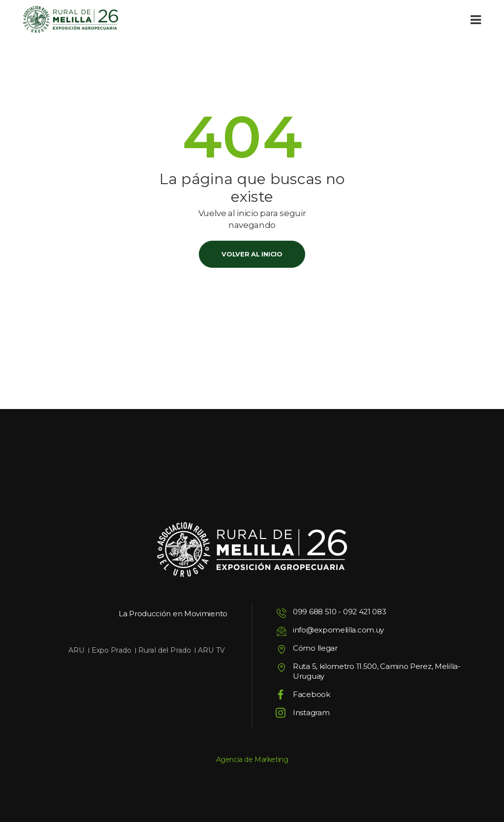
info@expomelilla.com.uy (338, 630)
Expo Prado (111, 650)
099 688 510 (315, 612)
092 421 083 (365, 612)
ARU (76, 650)
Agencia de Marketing (252, 759)
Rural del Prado (165, 650)
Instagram (311, 712)
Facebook (312, 694)
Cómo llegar (315, 648)
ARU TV (211, 650)
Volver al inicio (252, 254)
